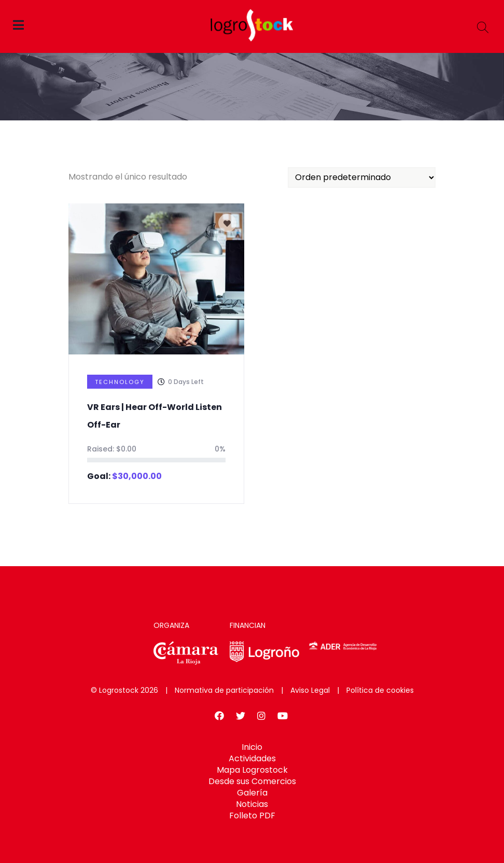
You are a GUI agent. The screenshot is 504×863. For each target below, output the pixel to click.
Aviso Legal (310, 690)
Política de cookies (380, 690)
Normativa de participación (224, 690)
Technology (120, 382)
